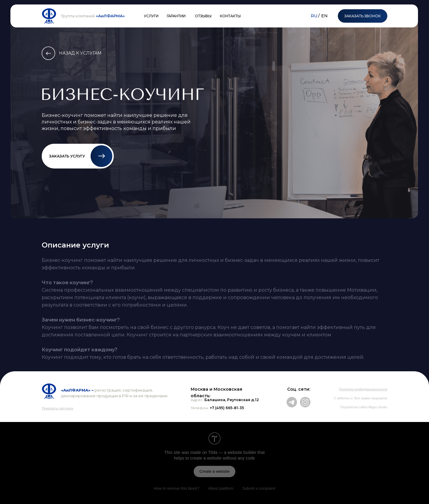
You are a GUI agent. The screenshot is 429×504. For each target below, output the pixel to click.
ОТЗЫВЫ (203, 16)
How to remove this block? (176, 488)
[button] (101, 156)
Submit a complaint (259, 488)
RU (314, 16)
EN (324, 16)
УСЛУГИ (151, 16)
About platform (221, 488)
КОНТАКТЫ (230, 16)
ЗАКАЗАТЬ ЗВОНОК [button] (363, 16)
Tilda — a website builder (232, 452)
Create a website (215, 471)
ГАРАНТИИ (176, 16)
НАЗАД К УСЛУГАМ (80, 53)
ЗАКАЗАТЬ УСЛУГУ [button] (67, 156)
